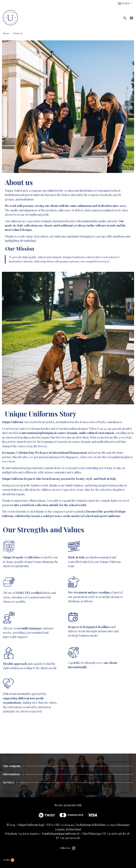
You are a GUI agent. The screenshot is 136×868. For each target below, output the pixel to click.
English (126, 3)
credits (9, 860)
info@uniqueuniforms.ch (64, 834)
